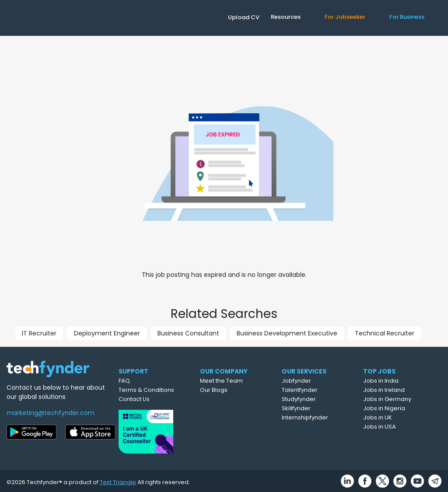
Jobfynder (312, 381)
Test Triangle (118, 480)
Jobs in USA (395, 427)
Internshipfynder (321, 417)
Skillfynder (312, 408)
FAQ (136, 381)
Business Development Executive (287, 333)
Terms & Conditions (158, 390)
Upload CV (244, 17)
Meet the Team (237, 381)
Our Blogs (229, 390)
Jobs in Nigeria (399, 408)
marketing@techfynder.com (51, 413)
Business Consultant (188, 333)
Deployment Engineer (107, 333)
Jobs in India (396, 381)
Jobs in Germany (402, 399)
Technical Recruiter (385, 333)
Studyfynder (315, 399)
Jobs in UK (393, 417)
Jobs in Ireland (399, 390)
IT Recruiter (39, 333)
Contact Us (145, 399)
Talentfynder (315, 390)
